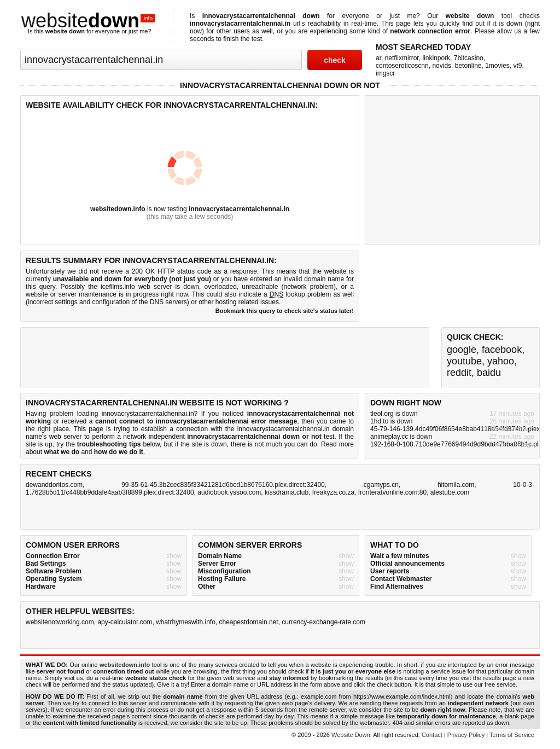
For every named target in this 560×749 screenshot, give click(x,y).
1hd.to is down (391, 421)
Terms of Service (512, 735)
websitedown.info (118, 209)
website (88, 21)
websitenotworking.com (60, 622)
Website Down (351, 735)
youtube (464, 361)
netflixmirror (402, 58)
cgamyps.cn (381, 485)
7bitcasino (469, 58)
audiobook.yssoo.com (229, 492)
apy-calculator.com (125, 622)
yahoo (501, 361)
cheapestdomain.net (249, 622)
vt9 (518, 66)
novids (442, 66)
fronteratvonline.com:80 (392, 492)
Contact (432, 735)
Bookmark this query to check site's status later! (285, 311)
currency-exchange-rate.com (323, 622)
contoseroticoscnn (402, 66)
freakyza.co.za (333, 492)
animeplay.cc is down (401, 437)
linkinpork (436, 58)
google (462, 350)
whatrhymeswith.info (186, 622)
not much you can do (286, 444)
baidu (489, 373)
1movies (497, 66)
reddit (459, 373)
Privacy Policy (466, 735)
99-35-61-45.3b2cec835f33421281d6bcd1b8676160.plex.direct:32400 (223, 485)
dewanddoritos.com (54, 485)
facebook (502, 350)
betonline (468, 66)
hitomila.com (456, 485)
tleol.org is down (394, 414)
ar (378, 58)
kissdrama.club (287, 492)
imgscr (385, 73)
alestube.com (450, 492)
